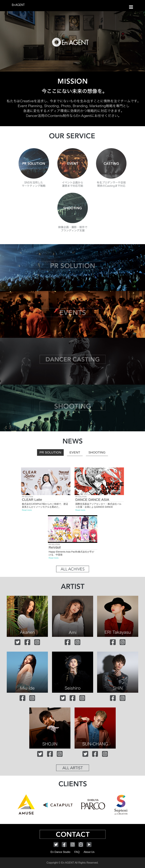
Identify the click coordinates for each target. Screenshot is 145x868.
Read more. (27, 510)
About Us (89, 852)
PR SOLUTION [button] (50, 452)
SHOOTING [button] (97, 452)
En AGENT (18, 5)
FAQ (77, 852)
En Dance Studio (60, 852)
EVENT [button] (75, 452)
